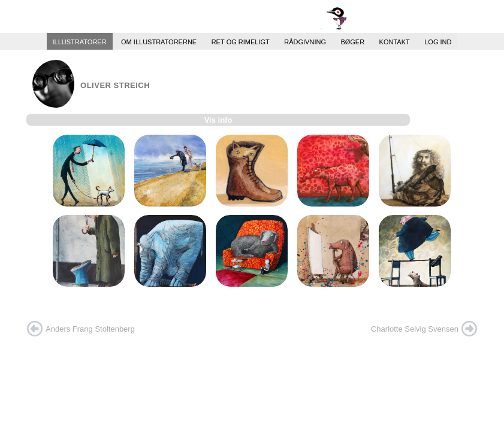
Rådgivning (305, 41)
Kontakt (395, 41)
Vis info (218, 120)
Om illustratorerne (159, 41)
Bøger (352, 41)
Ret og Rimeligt (241, 41)
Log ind (438, 41)
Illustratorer (80, 41)
